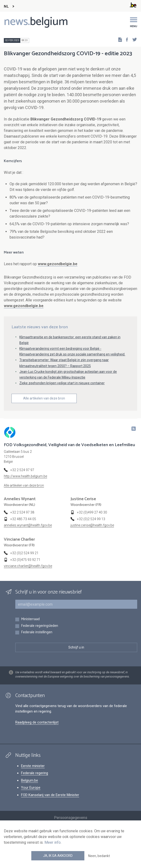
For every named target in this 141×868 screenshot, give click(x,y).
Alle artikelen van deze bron (44, 398)
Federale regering (35, 773)
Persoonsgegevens (71, 818)
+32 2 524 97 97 (22, 470)
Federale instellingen (37, 632)
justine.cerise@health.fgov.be (92, 525)
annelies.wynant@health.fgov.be (28, 525)
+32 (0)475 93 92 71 (25, 560)
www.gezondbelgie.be (58, 264)
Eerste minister (33, 766)
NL (6, 7)
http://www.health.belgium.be (25, 476)
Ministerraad (30, 619)
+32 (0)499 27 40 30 (92, 512)
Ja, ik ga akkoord (58, 856)
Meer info (53, 842)
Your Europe (31, 788)
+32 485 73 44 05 (23, 519)
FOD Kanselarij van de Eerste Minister (50, 795)
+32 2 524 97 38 (22, 512)
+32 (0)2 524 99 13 (91, 519)
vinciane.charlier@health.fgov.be (28, 566)
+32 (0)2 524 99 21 (24, 553)
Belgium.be (30, 780)
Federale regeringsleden (40, 626)
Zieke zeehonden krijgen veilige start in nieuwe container (62, 383)
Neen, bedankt (99, 856)
